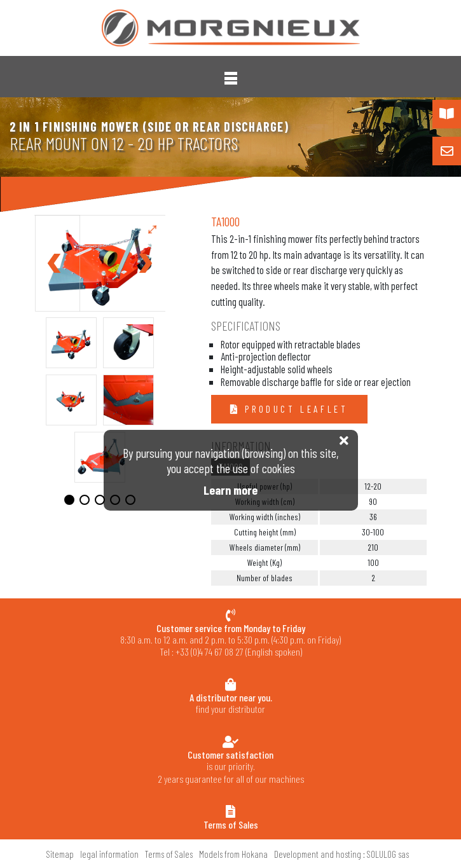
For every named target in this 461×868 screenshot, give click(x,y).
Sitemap (60, 854)
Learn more (230, 490)
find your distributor (230, 703)
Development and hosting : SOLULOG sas (341, 854)
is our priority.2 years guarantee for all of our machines (230, 767)
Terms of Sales (169, 854)
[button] (231, 78)
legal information (109, 854)
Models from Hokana (233, 854)
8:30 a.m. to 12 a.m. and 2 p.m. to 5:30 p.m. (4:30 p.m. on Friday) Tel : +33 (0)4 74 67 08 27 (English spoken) (230, 640)
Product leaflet (294, 409)
